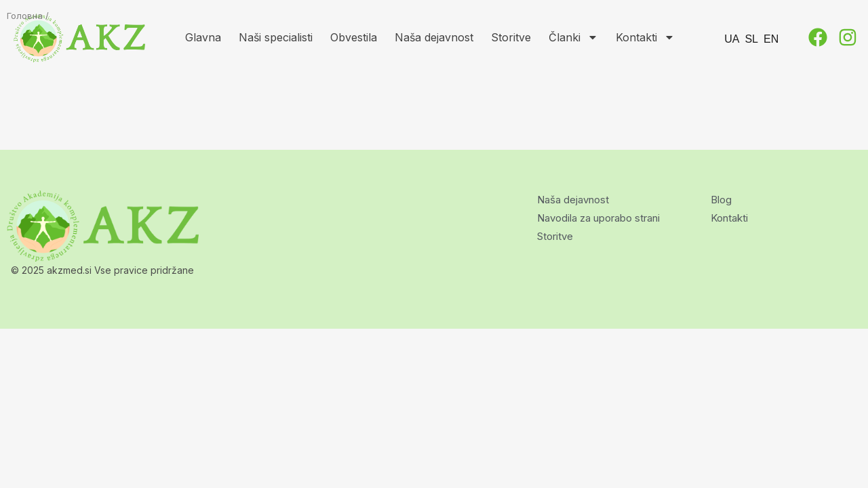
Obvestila (354, 37)
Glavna (203, 37)
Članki (573, 37)
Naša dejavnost (434, 37)
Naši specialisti (276, 37)
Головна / (28, 16)
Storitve (511, 37)
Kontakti (645, 37)
